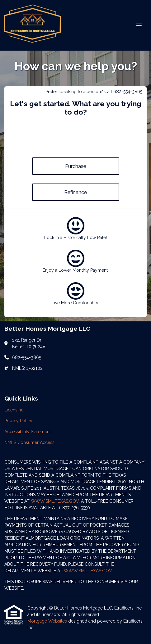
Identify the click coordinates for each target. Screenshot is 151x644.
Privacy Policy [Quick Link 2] (18, 421)
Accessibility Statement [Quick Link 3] (28, 432)
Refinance (75, 192)
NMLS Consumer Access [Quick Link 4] (29, 442)
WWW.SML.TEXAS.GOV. (88, 571)
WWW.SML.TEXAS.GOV (55, 501)
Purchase (76, 166)
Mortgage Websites (48, 621)
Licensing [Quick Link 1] (14, 410)
